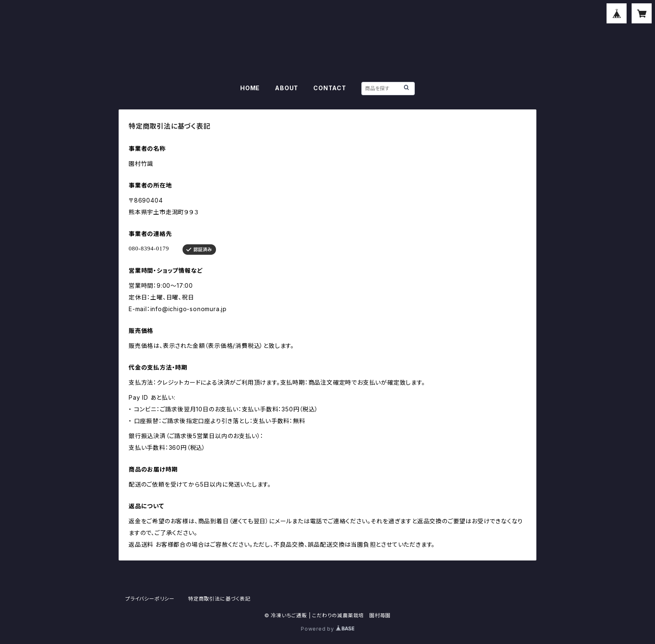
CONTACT (330, 88)
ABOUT (287, 88)
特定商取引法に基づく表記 (219, 599)
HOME (250, 88)
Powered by (327, 629)
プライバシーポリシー (150, 599)
